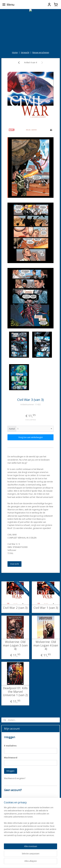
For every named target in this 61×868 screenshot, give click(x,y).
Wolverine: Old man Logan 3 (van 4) (15, 645)
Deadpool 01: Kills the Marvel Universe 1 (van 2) (15, 692)
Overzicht (14, 564)
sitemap (38, 857)
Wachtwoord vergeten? (15, 778)
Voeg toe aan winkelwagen (31, 437)
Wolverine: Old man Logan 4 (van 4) (46, 645)
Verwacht (25, 52)
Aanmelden (12, 836)
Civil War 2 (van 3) (15, 608)
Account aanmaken (15, 809)
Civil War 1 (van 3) (46, 608)
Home (15, 52)
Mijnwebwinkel (41, 862)
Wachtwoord (11, 758)
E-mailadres (10, 746)
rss (45, 857)
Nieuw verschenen (41, 52)
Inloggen (10, 771)
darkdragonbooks (12, 847)
